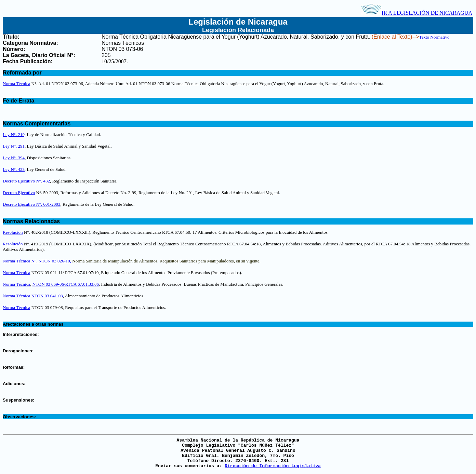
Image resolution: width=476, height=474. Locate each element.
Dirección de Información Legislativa (273, 466)
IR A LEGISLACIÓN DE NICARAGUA (416, 13)
